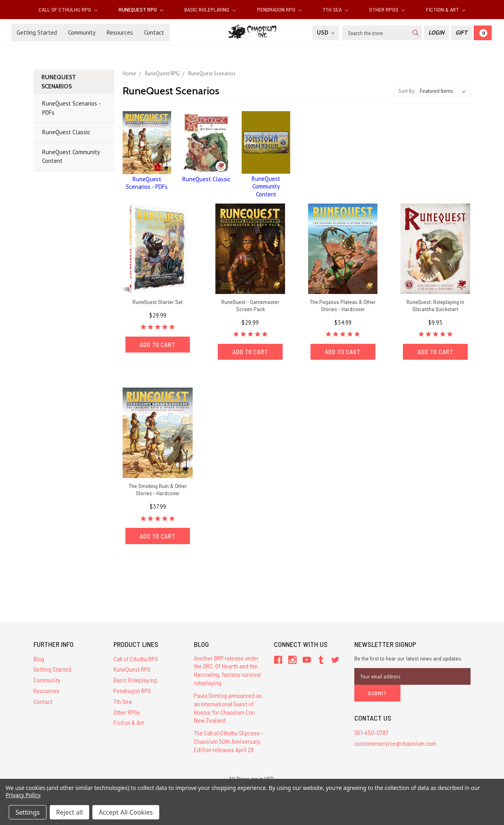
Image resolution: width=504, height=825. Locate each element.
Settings (28, 812)
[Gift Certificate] (461, 33)
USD (326, 32)
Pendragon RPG (279, 9)
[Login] (436, 33)
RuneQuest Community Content (71, 157)
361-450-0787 (371, 732)
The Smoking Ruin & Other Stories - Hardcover (158, 489)
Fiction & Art (446, 9)
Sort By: (407, 91)
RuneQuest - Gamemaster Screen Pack (250, 305)
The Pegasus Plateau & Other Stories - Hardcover (343, 305)
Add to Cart (158, 345)
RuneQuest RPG (141, 9)
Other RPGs (387, 9)
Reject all (69, 812)
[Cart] (483, 33)
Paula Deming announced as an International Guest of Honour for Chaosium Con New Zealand (228, 708)
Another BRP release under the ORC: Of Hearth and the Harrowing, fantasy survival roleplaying (227, 670)
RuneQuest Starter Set (158, 302)
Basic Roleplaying (210, 9)
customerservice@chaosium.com (395, 743)
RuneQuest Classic (66, 132)
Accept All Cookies (126, 812)
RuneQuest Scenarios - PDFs (71, 108)
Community (82, 32)
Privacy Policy (23, 795)
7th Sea (335, 9)
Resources (120, 32)
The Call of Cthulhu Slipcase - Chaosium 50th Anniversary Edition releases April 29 (229, 742)
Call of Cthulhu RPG (68, 9)
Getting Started (37, 32)
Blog (39, 659)
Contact (154, 32)
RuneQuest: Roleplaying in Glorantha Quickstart (435, 305)
